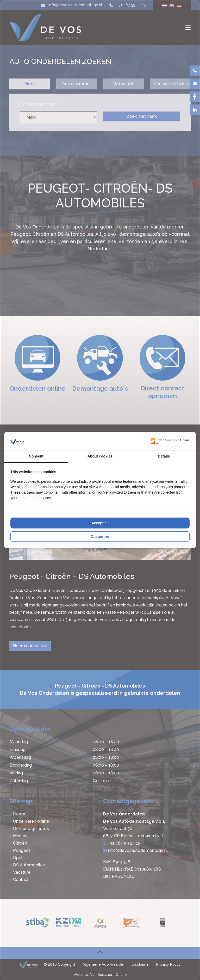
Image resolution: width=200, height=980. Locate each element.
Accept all (100, 523)
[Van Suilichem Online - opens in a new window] (170, 441)
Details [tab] (164, 456)
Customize (100, 537)
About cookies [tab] (100, 456)
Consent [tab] (36, 456)
